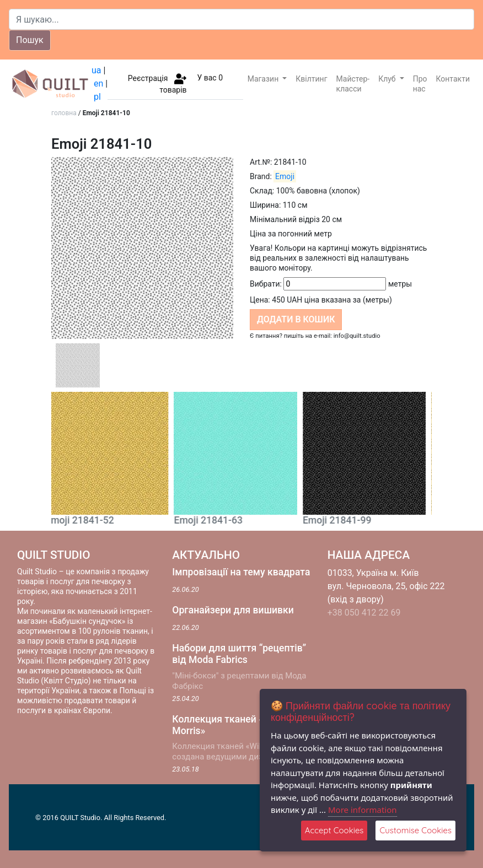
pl (97, 97)
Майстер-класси (353, 84)
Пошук (30, 40)
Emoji (285, 176)
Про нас (420, 84)
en (98, 83)
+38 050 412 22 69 (364, 613)
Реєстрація (148, 78)
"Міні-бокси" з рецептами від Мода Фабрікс (239, 681)
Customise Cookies (415, 830)
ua (96, 70)
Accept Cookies (334, 830)
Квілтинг (311, 79)
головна (64, 113)
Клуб (388, 79)
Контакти (453, 79)
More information (363, 810)
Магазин (264, 79)
